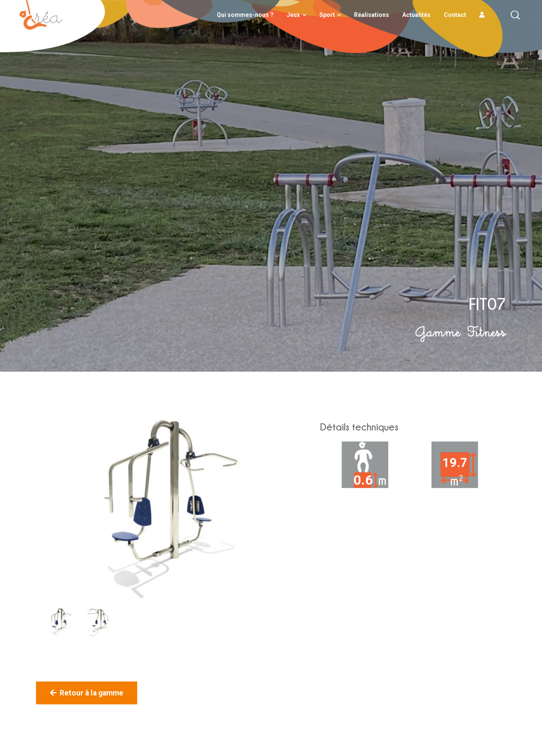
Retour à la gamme (87, 693)
